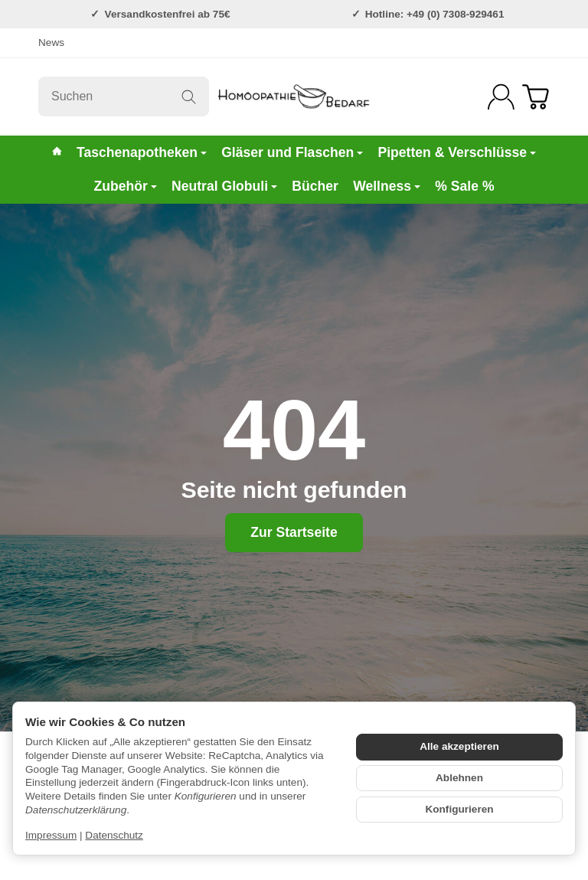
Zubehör (125, 186)
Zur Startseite (294, 532)
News (51, 43)
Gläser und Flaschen (292, 152)
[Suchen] (124, 97)
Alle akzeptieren (459, 746)
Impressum (51, 835)
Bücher (315, 186)
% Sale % (464, 186)
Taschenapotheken (142, 152)
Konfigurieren (459, 809)
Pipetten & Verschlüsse (457, 152)
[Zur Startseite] (294, 97)
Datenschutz (114, 835)
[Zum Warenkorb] (536, 97)
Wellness (387, 186)
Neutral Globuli (224, 186)
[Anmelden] (501, 97)
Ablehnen (459, 778)
